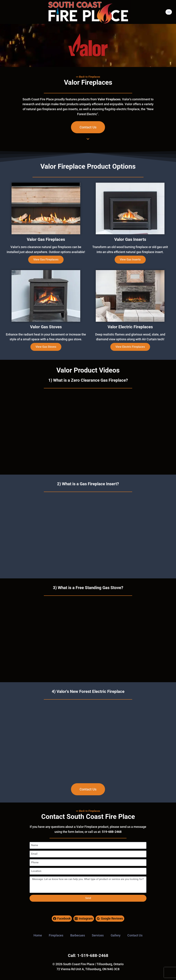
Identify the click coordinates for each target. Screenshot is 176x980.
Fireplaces (56, 935)
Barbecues (78, 935)
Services (98, 935)
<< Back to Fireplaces (88, 77)
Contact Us (135, 935)
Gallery (116, 935)
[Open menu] (169, 12)
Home (38, 935)
